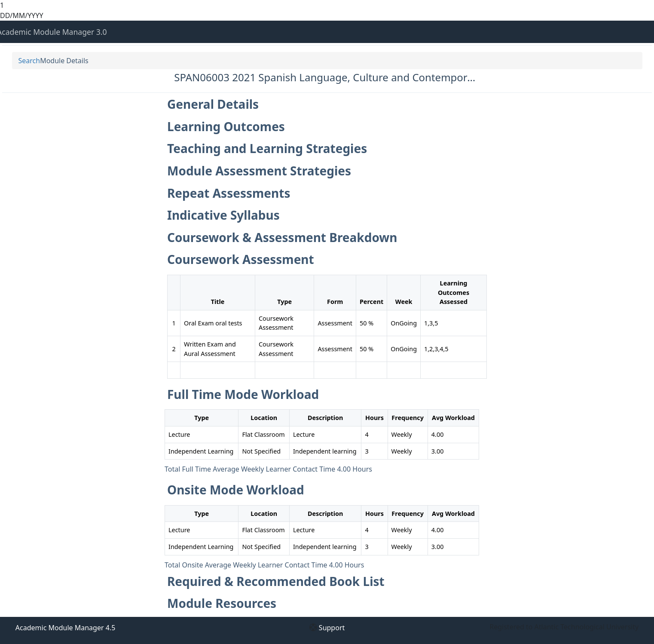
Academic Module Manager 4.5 (65, 628)
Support (332, 628)
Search (29, 61)
